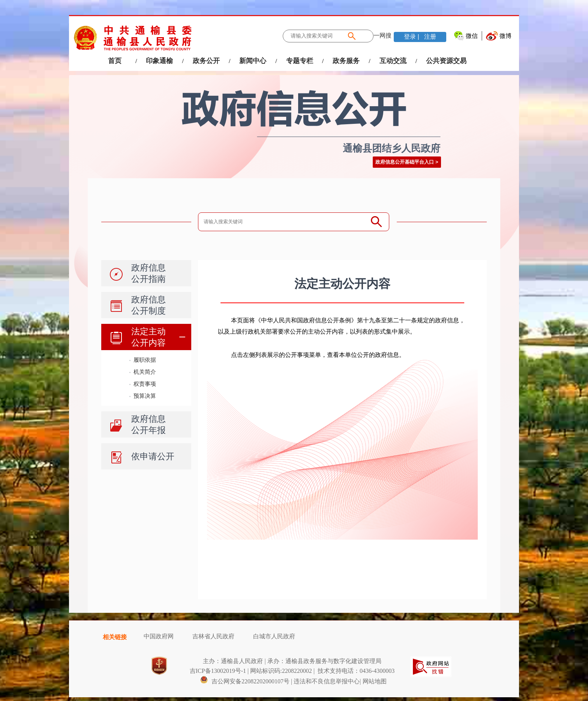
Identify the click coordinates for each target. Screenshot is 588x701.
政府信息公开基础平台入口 (405, 162)
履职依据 (145, 360)
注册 (429, 37)
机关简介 (145, 372)
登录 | (412, 37)
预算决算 (145, 396)
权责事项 (145, 384)
